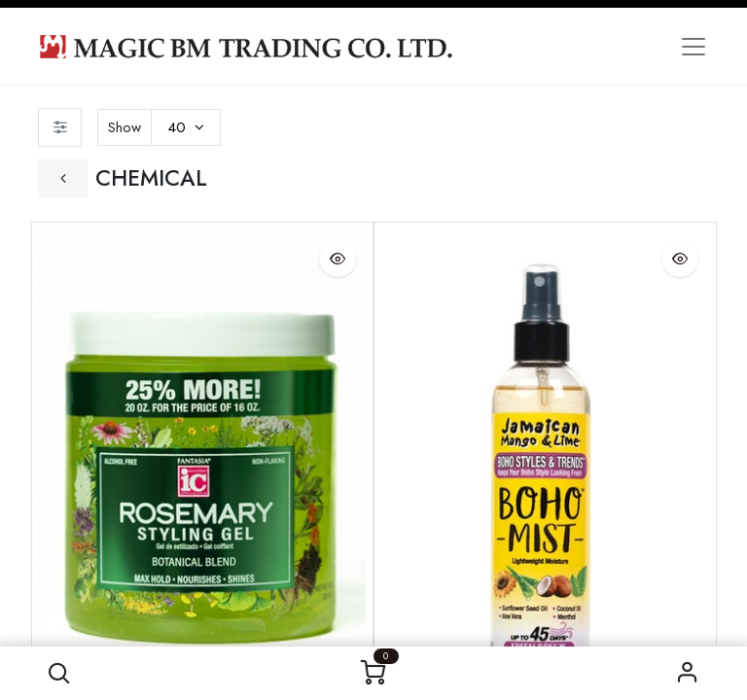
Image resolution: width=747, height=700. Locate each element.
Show (124, 127)
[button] (59, 673)
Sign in (688, 673)
